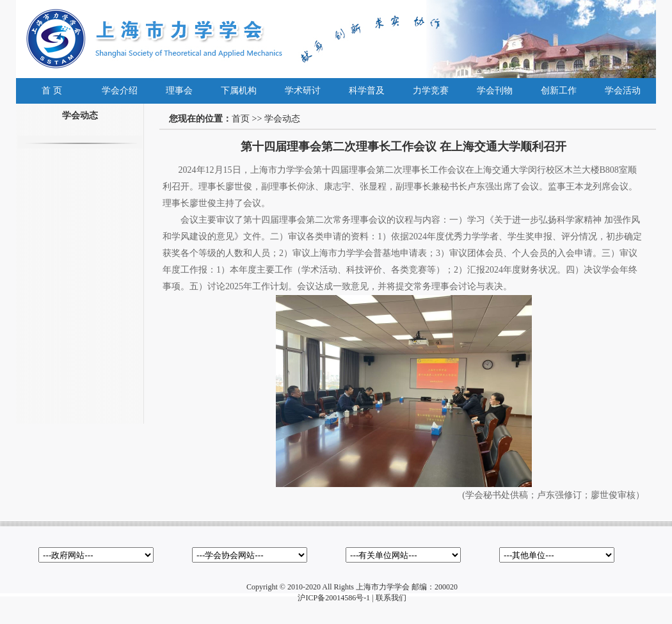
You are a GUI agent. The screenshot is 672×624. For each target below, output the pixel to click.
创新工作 (559, 91)
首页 (241, 119)
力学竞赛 (431, 91)
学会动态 (282, 119)
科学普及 (367, 91)
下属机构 (239, 91)
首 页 (52, 91)
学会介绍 (120, 91)
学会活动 (623, 91)
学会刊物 (495, 91)
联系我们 (391, 598)
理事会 (179, 91)
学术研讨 (303, 91)
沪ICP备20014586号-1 (334, 598)
